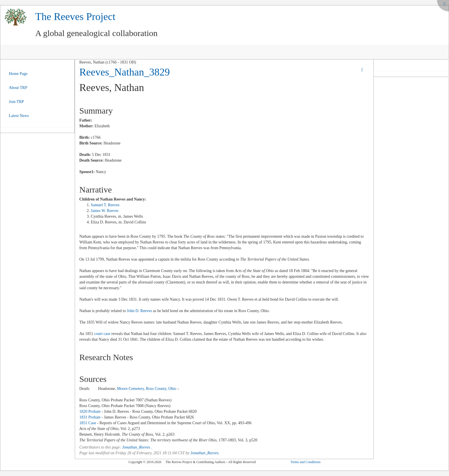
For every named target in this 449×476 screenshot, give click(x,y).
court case (102, 334)
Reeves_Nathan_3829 (125, 72)
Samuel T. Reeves (105, 205)
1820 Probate (90, 411)
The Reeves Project (75, 17)
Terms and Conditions (305, 462)
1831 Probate (90, 417)
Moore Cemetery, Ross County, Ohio (146, 389)
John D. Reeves (139, 311)
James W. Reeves (105, 211)
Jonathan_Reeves (136, 447)
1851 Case (88, 423)
